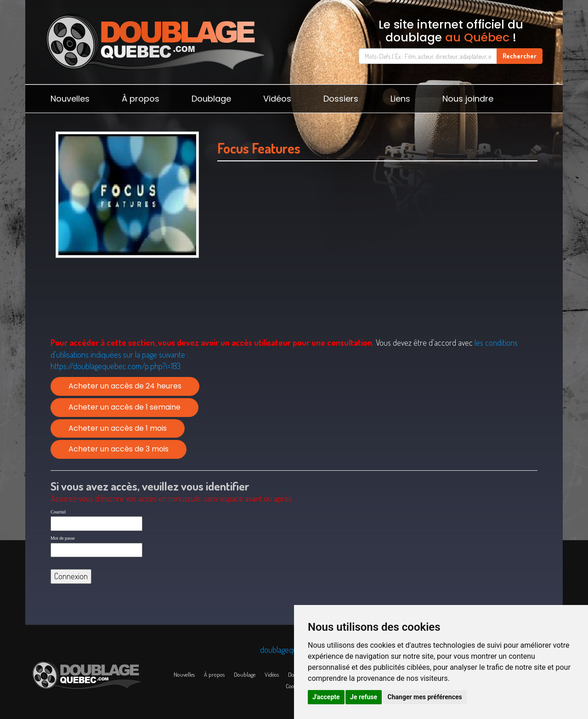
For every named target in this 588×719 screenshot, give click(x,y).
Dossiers (341, 99)
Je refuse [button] (364, 697)
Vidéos (277, 99)
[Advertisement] (377, 249)
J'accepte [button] (326, 697)
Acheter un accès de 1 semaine (124, 407)
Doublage (211, 99)
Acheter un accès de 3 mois (119, 449)
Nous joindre (468, 99)
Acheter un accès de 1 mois (118, 428)
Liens (400, 99)
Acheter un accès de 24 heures (125, 386)
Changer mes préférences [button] (425, 697)
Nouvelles (70, 99)
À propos (141, 99)
